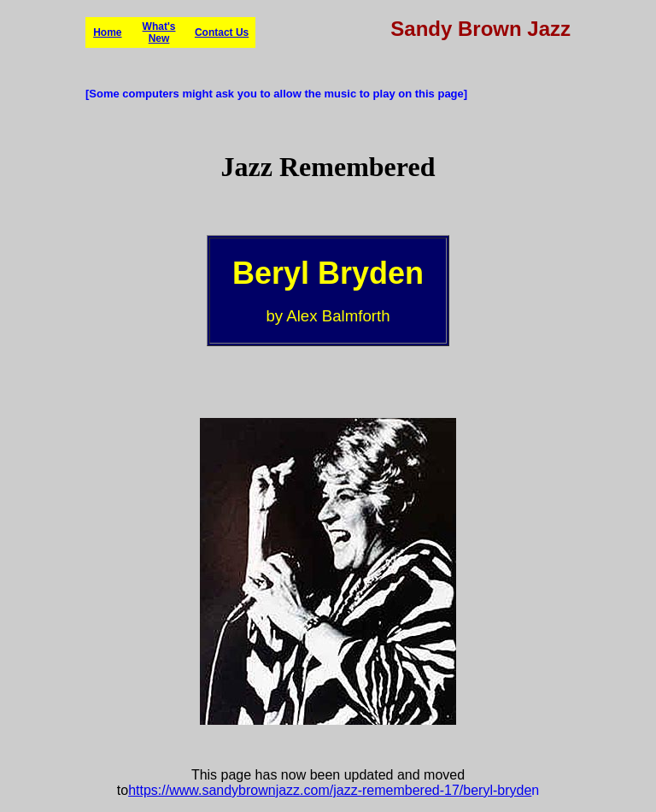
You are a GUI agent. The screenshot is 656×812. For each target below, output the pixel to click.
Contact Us (222, 32)
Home (107, 32)
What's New (159, 32)
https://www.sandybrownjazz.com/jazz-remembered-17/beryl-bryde (330, 790)
